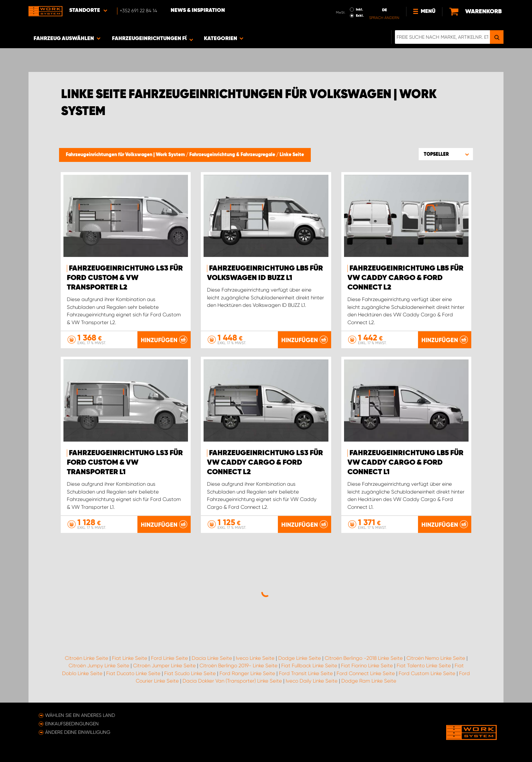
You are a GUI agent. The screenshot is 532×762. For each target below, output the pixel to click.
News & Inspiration (198, 11)
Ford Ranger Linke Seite (247, 673)
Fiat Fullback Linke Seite (309, 666)
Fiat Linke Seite (130, 658)
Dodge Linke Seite (300, 658)
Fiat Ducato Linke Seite (133, 673)
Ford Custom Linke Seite (427, 673)
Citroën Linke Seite (87, 658)
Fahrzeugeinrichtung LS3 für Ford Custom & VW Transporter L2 (125, 278)
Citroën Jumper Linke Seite (164, 666)
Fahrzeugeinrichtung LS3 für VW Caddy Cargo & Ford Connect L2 (265, 463)
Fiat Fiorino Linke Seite (367, 666)
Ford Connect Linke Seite (366, 673)
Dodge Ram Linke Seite (369, 681)
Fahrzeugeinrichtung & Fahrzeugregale (233, 155)
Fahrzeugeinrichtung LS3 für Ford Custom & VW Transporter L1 (125, 463)
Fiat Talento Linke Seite (424, 666)
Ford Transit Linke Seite (306, 673)
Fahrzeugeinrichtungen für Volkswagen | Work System (126, 155)
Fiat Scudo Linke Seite (190, 673)
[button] (446, 154)
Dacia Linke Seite (212, 658)
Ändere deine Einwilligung (78, 732)
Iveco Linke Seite (255, 658)
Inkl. (359, 10)
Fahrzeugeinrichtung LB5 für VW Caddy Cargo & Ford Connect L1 (405, 463)
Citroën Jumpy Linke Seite (99, 666)
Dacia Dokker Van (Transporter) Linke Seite (232, 681)
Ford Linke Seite (169, 658)
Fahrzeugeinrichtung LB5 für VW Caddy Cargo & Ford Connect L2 (405, 278)
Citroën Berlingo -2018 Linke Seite (364, 658)
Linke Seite (292, 155)
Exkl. (360, 16)
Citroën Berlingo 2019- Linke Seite (239, 666)
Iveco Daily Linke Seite (312, 681)
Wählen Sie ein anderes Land (80, 715)
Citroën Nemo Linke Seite (436, 658)
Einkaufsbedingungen (72, 724)
